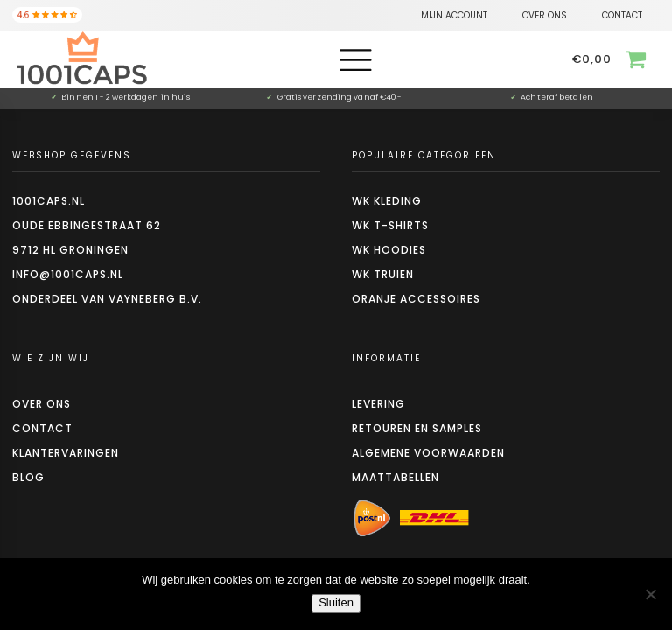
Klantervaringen (66, 453)
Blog (28, 477)
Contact (42, 428)
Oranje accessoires (416, 299)
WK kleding (387, 201)
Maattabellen (395, 477)
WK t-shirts (390, 225)
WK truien (383, 274)
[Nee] (650, 594)
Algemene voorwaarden (428, 453)
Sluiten (336, 602)
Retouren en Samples (417, 428)
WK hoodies (389, 250)
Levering (378, 404)
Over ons (42, 404)
